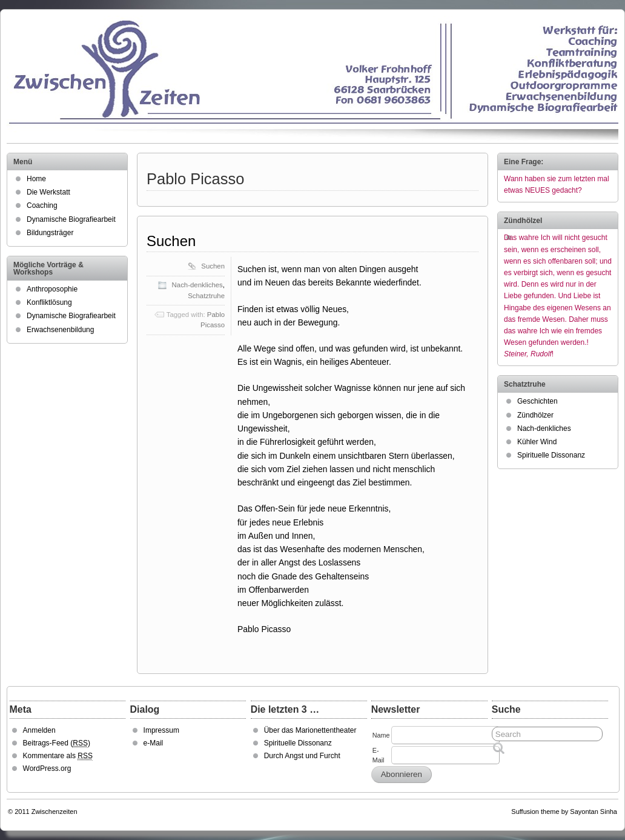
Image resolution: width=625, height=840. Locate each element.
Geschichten (537, 401)
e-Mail (154, 743)
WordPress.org (47, 768)
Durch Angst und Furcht (302, 756)
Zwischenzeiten (55, 812)
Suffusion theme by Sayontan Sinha (564, 812)
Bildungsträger (50, 233)
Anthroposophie (52, 289)
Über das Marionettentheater (310, 730)
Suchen (171, 241)
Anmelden (39, 730)
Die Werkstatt (48, 192)
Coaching (42, 205)
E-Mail (379, 755)
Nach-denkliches (197, 285)
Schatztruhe (206, 296)
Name (381, 735)
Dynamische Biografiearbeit (71, 219)
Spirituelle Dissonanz (551, 455)
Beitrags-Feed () (57, 743)
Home (36, 179)
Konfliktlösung (49, 302)
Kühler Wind (537, 442)
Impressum (161, 730)
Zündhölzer (535, 415)
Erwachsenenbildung (60, 330)
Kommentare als (58, 756)
